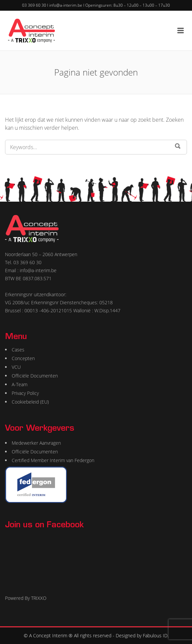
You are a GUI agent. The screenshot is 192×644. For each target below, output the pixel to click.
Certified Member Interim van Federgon (53, 460)
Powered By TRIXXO (26, 598)
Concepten (23, 358)
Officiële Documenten (35, 376)
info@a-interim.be (66, 5)
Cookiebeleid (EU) (30, 402)
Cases (18, 350)
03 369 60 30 (34, 5)
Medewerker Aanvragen (36, 443)
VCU (16, 367)
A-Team (20, 384)
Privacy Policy (25, 393)
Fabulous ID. (156, 635)
